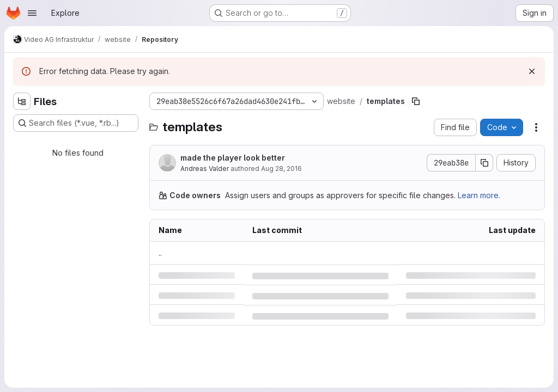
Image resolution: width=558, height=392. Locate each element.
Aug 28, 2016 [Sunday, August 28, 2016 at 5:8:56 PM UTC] (281, 169)
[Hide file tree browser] (22, 101)
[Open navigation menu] (32, 13)
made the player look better (233, 158)
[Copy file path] (416, 101)
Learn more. (479, 195)
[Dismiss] (532, 71)
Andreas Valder (205, 169)
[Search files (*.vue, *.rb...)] (76, 123)
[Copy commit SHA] (484, 163)
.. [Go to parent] (160, 253)
